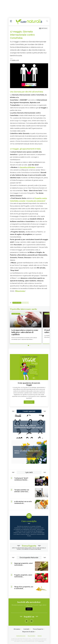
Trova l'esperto (38, 629)
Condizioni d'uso (21, 636)
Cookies (40, 636)
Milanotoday (20, 291)
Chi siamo (17, 629)
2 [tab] (30, 345)
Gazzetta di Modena (28, 167)
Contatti (26, 629)
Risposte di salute (28, 632)
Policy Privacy (31, 636)
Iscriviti (29, 609)
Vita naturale (17, 303)
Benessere (25, 303)
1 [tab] (28, 345)
